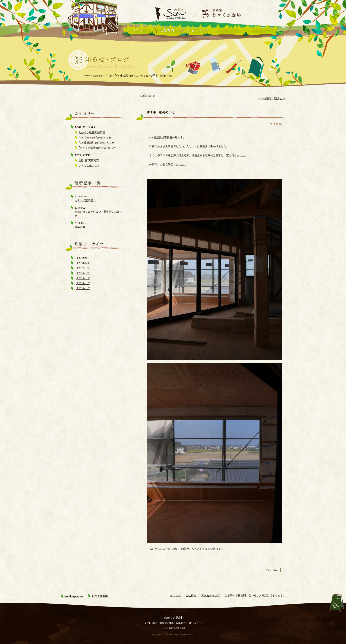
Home (87, 76)
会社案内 (191, 595)
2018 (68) (83, 263)
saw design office (74, 596)
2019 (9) (83, 258)
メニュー (139, 30)
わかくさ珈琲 (100, 596)
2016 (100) (84, 273)
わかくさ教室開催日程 (92, 132)
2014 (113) (84, 283)
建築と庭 (80, 227)
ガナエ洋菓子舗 (85, 200)
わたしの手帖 (83, 155)
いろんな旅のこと (89, 166)
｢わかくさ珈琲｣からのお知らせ (97, 148)
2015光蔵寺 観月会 (272, 98)
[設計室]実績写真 (89, 161)
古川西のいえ (146, 96)
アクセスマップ (211, 595)
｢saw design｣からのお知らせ (95, 138)
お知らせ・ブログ (85, 127)
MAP (197, 623)
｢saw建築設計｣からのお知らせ (97, 143)
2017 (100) (84, 268)
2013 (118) (84, 288)
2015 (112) (84, 278)
